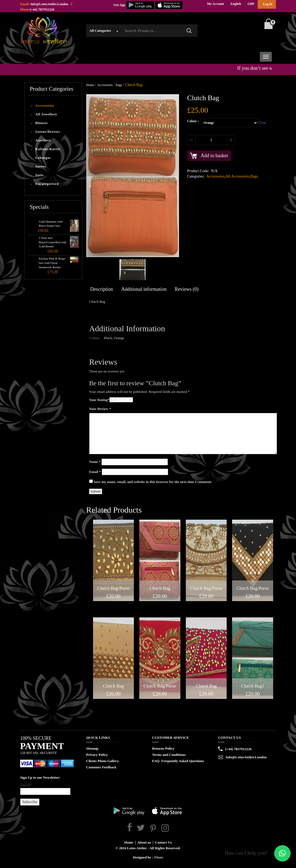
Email (95, 472)
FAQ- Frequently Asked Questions (178, 761)
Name (95, 462)
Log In (268, 4)
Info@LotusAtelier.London (49, 4)
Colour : (193, 121)
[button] (282, 853)
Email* (45, 789)
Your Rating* (99, 400)
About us (144, 842)
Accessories (45, 106)
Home (90, 85)
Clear (262, 123)
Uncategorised (47, 184)
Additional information (144, 289)
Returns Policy (163, 748)
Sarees (41, 166)
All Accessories (237, 176)
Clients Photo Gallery (103, 761)
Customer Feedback (101, 767)
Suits (39, 175)
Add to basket (214, 156)
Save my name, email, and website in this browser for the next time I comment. (153, 482)
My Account (215, 4)
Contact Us (164, 842)
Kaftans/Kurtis (48, 149)
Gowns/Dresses (48, 132)
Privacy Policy (97, 755)
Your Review (100, 409)
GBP (251, 4)
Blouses (42, 123)
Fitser (159, 857)
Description (102, 289)
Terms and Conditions (169, 755)
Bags (119, 85)
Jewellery (43, 140)
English (236, 4)
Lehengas (43, 158)
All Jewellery (46, 114)
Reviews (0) (186, 289)
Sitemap (92, 748)
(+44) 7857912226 (42, 10)
